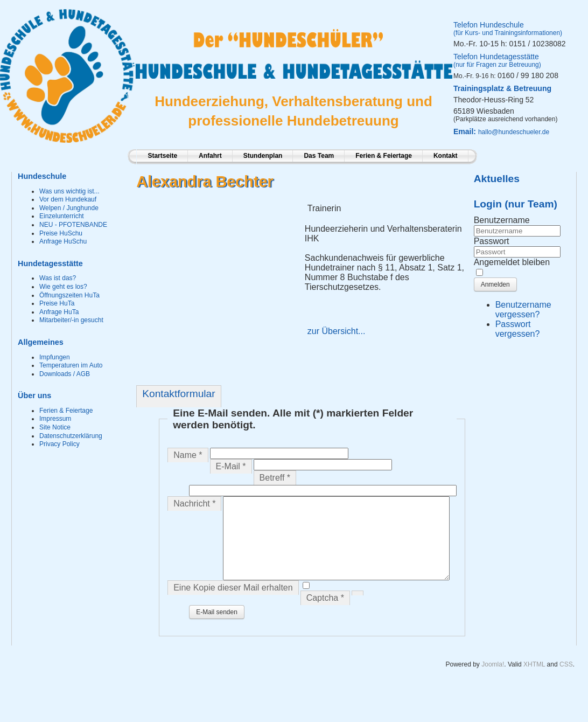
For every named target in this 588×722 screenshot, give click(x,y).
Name (188, 455)
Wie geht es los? (63, 287)
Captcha (325, 629)
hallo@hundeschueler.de (514, 132)
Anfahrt (210, 156)
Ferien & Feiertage (384, 156)
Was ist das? (58, 278)
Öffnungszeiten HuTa (69, 295)
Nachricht (194, 504)
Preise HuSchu (61, 233)
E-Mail (231, 466)
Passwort (492, 241)
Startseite (162, 156)
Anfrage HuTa (59, 312)
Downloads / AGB (65, 374)
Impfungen (55, 357)
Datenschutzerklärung (71, 436)
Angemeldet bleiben (512, 262)
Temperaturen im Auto (71, 365)
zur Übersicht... (337, 331)
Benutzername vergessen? (523, 310)
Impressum (55, 419)
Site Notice (55, 427)
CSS (566, 695)
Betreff (275, 478)
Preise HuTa (57, 303)
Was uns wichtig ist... (69, 191)
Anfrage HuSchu (63, 241)
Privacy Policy (59, 444)
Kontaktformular (178, 394)
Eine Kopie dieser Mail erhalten (233, 618)
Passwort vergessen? (518, 329)
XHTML (534, 695)
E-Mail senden (217, 643)
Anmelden (495, 284)
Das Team (319, 156)
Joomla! (493, 695)
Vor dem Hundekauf (68, 199)
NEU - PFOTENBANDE (73, 225)
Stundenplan (263, 156)
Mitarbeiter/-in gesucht (71, 320)
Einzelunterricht (62, 216)
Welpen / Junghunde (69, 208)
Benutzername (502, 220)
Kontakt (446, 156)
